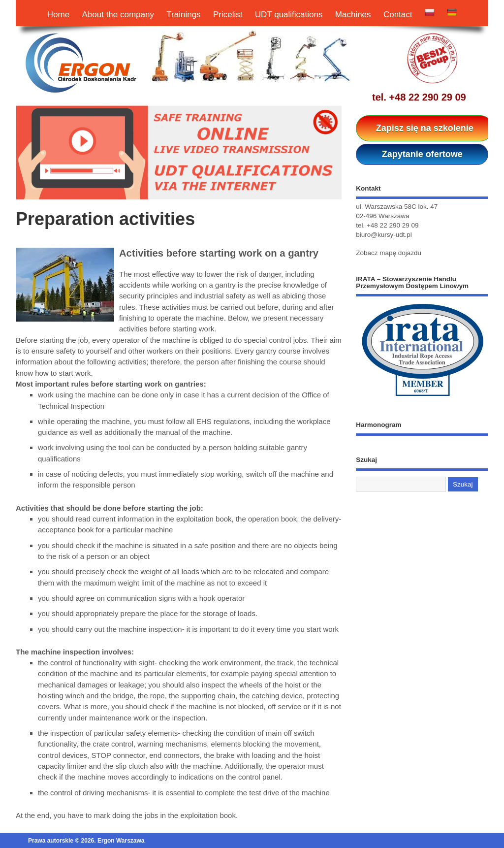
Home (58, 15)
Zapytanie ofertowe (422, 154)
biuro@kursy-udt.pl (384, 235)
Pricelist (228, 15)
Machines (353, 15)
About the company (118, 15)
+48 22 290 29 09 (427, 97)
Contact (398, 15)
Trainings (183, 15)
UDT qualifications (289, 15)
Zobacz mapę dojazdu (389, 253)
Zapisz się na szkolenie (425, 128)
